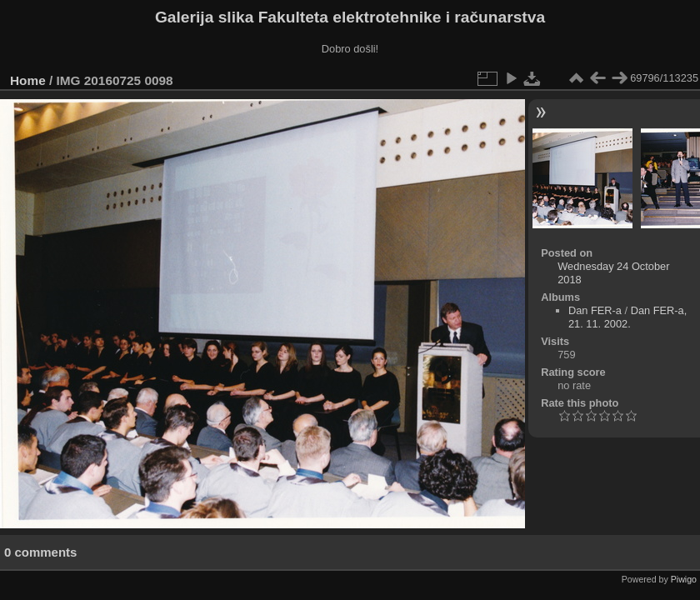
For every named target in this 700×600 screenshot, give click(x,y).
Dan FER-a (595, 310)
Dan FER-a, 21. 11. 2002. (627, 317)
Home (28, 80)
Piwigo (684, 579)
